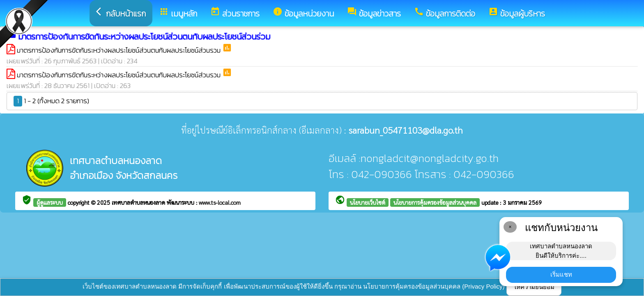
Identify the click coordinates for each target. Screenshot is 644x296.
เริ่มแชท (561, 274)
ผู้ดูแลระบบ (50, 202)
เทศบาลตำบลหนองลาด (139, 202)
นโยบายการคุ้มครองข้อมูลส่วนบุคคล (435, 202)
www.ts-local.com (220, 202)
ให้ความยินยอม (534, 287)
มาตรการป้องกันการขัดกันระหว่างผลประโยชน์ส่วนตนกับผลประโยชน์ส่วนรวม (120, 50)
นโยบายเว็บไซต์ (368, 202)
